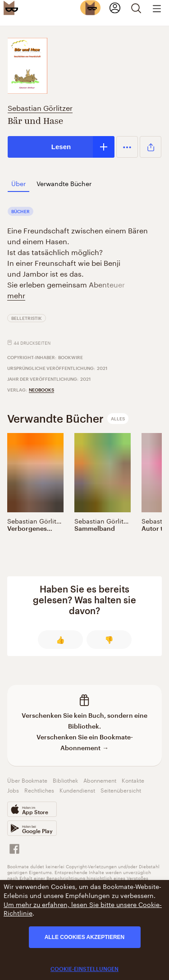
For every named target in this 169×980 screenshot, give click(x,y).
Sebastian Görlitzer (40, 107)
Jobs (13, 790)
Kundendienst (77, 790)
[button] (127, 147)
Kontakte (133, 780)
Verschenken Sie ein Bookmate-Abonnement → (85, 742)
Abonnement (100, 780)
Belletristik (27, 318)
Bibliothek (65, 780)
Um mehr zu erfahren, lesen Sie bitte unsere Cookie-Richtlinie (83, 908)
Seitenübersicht (121, 790)
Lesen (61, 147)
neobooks (41, 390)
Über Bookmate (27, 780)
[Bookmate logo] (11, 8)
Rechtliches (39, 790)
